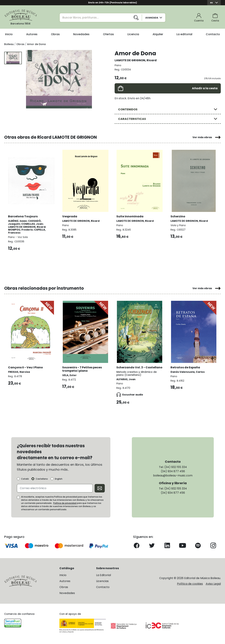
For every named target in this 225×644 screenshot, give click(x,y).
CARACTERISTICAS (132, 119)
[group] (59, 79)
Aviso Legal (213, 587)
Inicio (9, 34)
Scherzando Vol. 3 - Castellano (131, 368)
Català (25, 482)
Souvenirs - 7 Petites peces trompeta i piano (82, 368)
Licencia (133, 34)
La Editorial (104, 578)
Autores (32, 34)
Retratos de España (186, 366)
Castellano (42, 482)
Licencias (102, 584)
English (59, 482)
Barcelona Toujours (23, 216)
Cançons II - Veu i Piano (26, 366)
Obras (55, 34)
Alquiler (158, 34)
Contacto (213, 34)
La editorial (184, 34)
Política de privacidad (65, 506)
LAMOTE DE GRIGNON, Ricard (136, 60)
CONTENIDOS (128, 109)
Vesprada (70, 216)
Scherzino (178, 216)
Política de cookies (190, 587)
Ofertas (108, 34)
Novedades (81, 34)
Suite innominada (130, 216)
